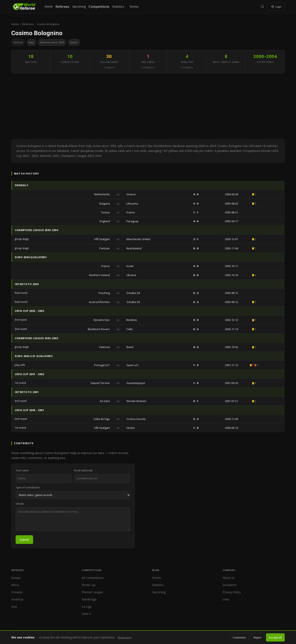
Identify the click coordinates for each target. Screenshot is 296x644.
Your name (22, 470)
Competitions (99, 7)
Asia (14, 606)
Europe (16, 578)
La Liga (87, 606)
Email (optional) (83, 470)
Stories (134, 6)
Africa (15, 585)
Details (20, 504)
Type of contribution (28, 487)
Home (49, 6)
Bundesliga (89, 599)
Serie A (86, 614)
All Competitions (93, 578)
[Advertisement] (148, 106)
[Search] (262, 7)
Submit (24, 540)
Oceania (17, 592)
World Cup (89, 585)
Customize (239, 637)
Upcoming (79, 6)
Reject (257, 637)
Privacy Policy (232, 592)
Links (226, 599)
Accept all (275, 637)
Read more (125, 637)
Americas (17, 599)
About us (229, 578)
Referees (62, 7)
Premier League (92, 592)
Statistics (118, 6)
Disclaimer (230, 585)
